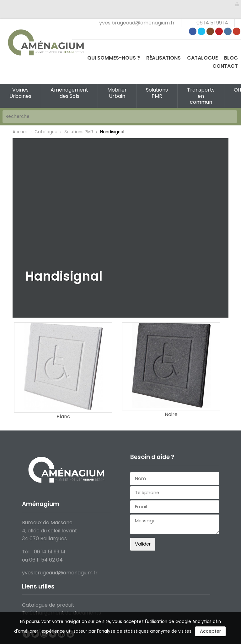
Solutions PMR (157, 93)
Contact (225, 66)
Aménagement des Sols (69, 93)
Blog (231, 58)
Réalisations (163, 58)
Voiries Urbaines (20, 93)
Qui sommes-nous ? (114, 58)
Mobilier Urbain (117, 93)
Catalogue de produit (48, 605)
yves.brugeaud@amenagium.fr (137, 23)
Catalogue (202, 58)
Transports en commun (201, 96)
